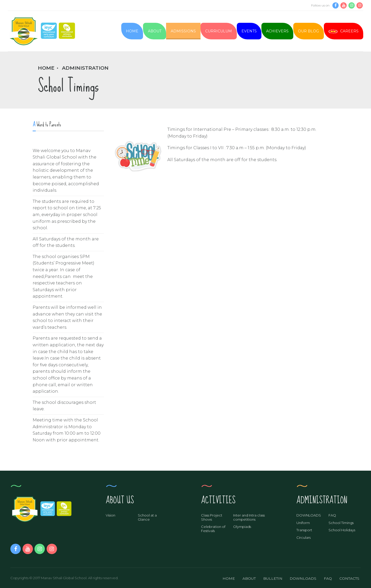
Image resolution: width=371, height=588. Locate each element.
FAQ (332, 515)
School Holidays (342, 530)
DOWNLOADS (309, 515)
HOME (229, 578)
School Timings (341, 523)
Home (132, 31)
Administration (85, 68)
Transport (304, 530)
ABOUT (249, 578)
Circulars (304, 537)
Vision (110, 515)
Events (249, 31)
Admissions (183, 31)
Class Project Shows (212, 517)
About (155, 31)
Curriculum (219, 31)
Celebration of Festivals (213, 529)
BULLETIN (273, 578)
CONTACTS (349, 578)
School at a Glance (147, 517)
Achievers (277, 31)
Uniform (303, 523)
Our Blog (308, 31)
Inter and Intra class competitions (249, 517)
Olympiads (242, 527)
